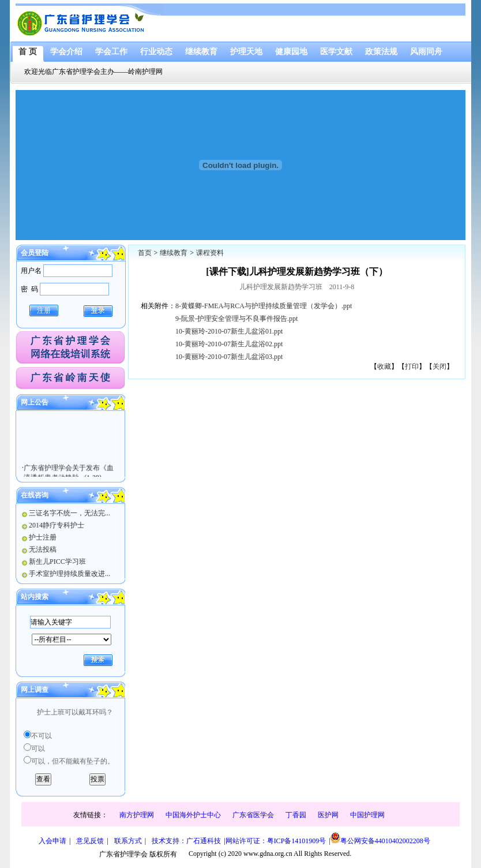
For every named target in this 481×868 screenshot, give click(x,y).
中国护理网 (367, 815)
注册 (44, 310)
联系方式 (128, 841)
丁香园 (296, 815)
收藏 (384, 366)
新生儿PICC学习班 (57, 562)
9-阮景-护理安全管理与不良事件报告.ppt (236, 319)
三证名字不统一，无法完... (69, 513)
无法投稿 (43, 549)
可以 (38, 749)
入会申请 (52, 841)
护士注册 (43, 537)
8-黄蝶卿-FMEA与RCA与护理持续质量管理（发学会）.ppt (264, 306)
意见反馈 (90, 841)
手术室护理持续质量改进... (69, 574)
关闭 (439, 366)
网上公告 (35, 402)
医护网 (328, 815)
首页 (145, 253)
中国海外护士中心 (193, 815)
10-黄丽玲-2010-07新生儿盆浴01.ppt (229, 331)
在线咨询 (35, 495)
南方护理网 (137, 815)
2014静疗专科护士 (57, 525)
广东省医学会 (253, 815)
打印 (412, 366)
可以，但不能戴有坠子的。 (73, 761)
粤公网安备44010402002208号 (380, 839)
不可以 (42, 736)
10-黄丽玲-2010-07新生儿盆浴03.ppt (229, 357)
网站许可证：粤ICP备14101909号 (276, 841)
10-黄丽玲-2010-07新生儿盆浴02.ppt (229, 344)
